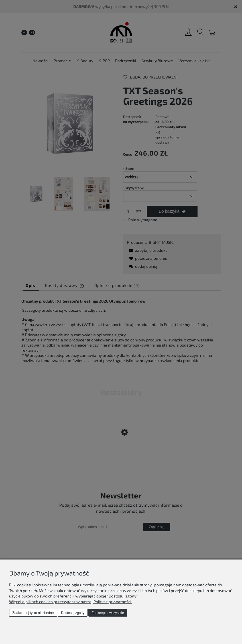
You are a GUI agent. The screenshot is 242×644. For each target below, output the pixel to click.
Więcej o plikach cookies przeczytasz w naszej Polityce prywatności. (71, 602)
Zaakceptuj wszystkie (108, 613)
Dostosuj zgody (73, 613)
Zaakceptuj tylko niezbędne (33, 613)
